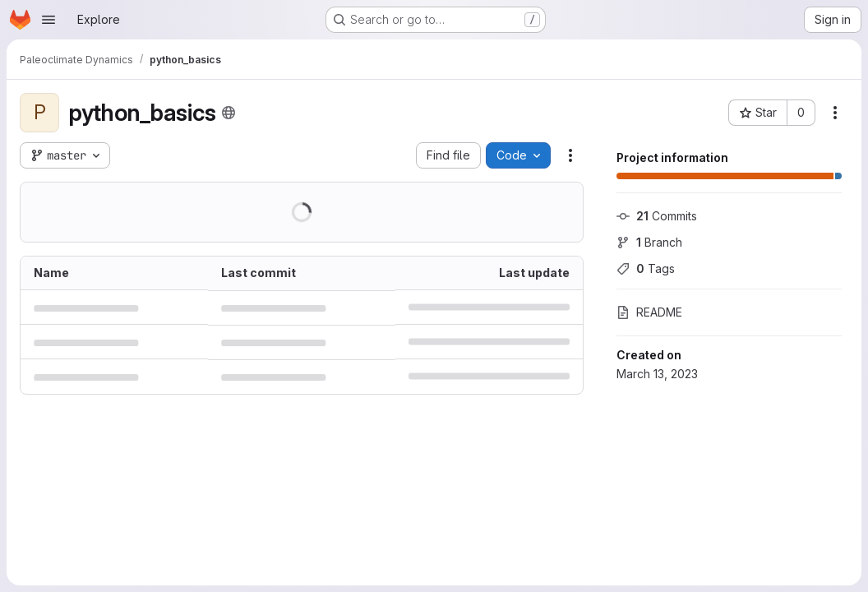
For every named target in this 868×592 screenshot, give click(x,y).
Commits (657, 216)
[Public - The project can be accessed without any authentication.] (229, 113)
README (649, 312)
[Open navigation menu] (48, 20)
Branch (649, 242)
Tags (646, 268)
